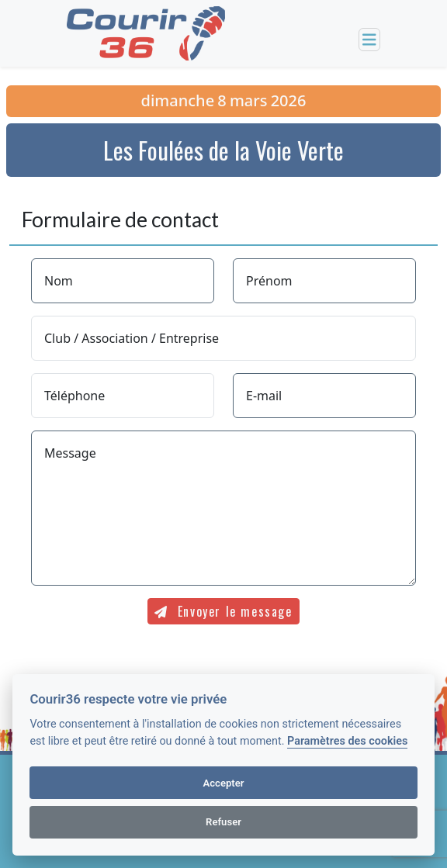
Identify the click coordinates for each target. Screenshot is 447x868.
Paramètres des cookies (347, 741)
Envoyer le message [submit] (223, 611)
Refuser (223, 822)
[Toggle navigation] (369, 40)
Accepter (223, 783)
